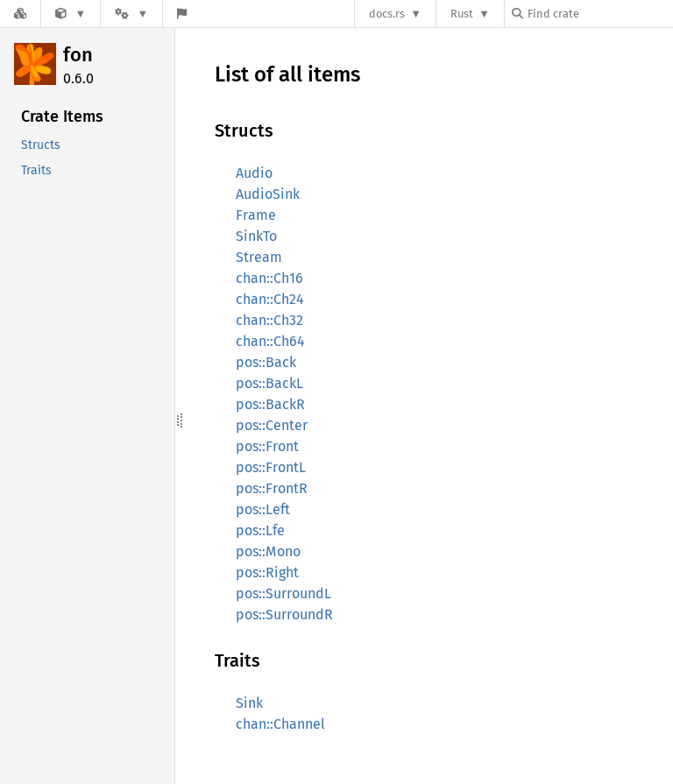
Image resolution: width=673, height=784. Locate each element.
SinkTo (256, 236)
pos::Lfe (260, 530)
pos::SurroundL (283, 593)
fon (78, 55)
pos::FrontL (271, 467)
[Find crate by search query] (599, 14)
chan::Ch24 (270, 299)
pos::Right (267, 572)
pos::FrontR (272, 488)
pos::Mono (268, 551)
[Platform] (131, 14)
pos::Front (267, 446)
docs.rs (387, 14)
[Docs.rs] (20, 14)
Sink (249, 703)
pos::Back (266, 362)
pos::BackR (270, 404)
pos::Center (272, 425)
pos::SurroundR (284, 614)
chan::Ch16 (269, 278)
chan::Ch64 (270, 341)
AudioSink (268, 194)
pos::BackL (269, 383)
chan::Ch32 (269, 320)
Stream (259, 257)
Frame (256, 215)
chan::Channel (280, 724)
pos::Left (263, 509)
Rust (462, 14)
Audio (254, 173)
